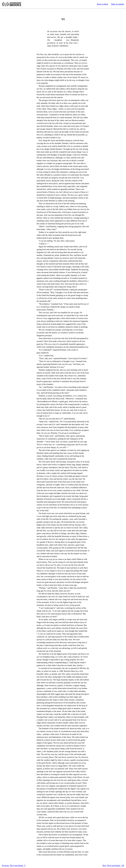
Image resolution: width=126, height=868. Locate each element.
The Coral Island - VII (113, 866)
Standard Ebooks (12, 4)
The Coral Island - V (14, 866)
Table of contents (117, 4)
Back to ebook (102, 4)
